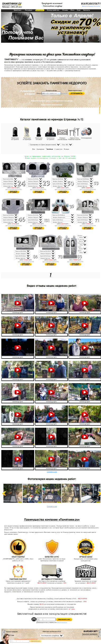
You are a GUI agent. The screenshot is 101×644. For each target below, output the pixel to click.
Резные (66, 149)
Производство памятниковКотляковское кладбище (52, 5)
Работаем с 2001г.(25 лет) (12, 7)
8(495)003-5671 (91, 632)
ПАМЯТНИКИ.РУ (12, 4)
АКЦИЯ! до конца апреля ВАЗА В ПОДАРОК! (26, 639)
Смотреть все (52, 472)
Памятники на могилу (10, 5)
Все (34, 149)
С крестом (58, 149)
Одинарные (40, 149)
